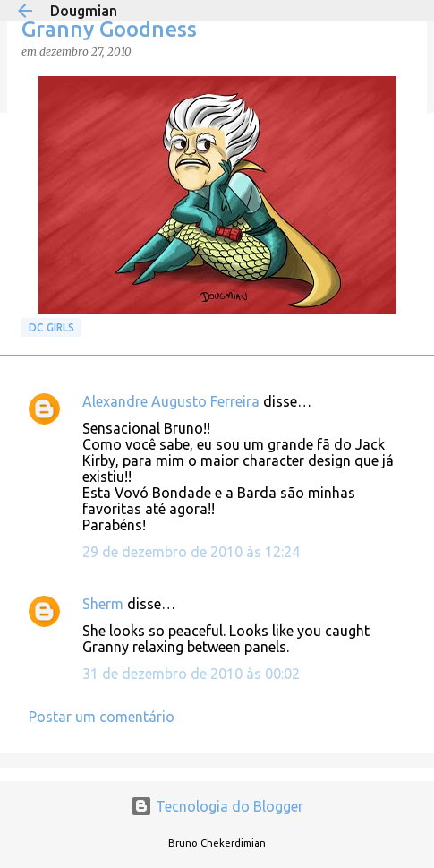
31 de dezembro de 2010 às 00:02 (191, 674)
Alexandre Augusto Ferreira (171, 401)
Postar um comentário (102, 717)
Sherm (103, 604)
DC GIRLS (51, 327)
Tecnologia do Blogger (217, 806)
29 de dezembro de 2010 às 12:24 (191, 552)
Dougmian (84, 11)
